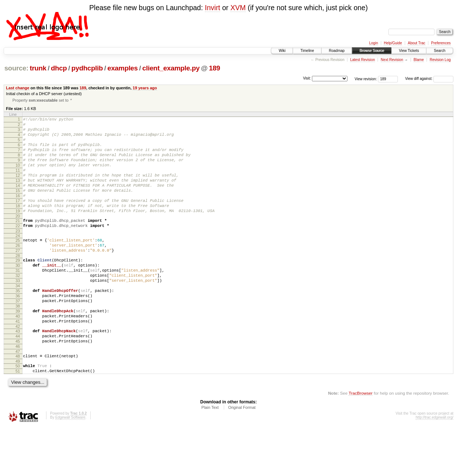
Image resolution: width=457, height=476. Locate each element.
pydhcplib (87, 68)
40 (18, 355)
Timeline (307, 51)
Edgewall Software (70, 466)
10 (18, 176)
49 (18, 408)
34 (18, 318)
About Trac (416, 43)
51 (18, 419)
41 (18, 361)
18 (18, 225)
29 (18, 287)
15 (18, 207)
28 (18, 282)
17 (18, 219)
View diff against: (429, 79)
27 (18, 276)
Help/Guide (393, 43)
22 (18, 248)
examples (123, 68)
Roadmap (337, 51)
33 (18, 312)
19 (18, 231)
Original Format (242, 456)
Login (374, 43)
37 (18, 337)
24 (18, 259)
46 (18, 391)
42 (18, 367)
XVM (238, 8)
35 (18, 324)
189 (215, 68)
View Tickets (409, 51)
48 (18, 402)
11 (18, 182)
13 (18, 194)
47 (18, 397)
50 (18, 412)
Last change (18, 88)
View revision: (366, 79)
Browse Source (372, 51)
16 (18, 213)
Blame (419, 60)
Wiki (282, 51)
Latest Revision (362, 60)
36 (18, 330)
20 (18, 237)
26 (18, 270)
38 (18, 343)
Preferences (441, 43)
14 (18, 200)
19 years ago (145, 88)
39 (18, 349)
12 (18, 188)
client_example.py (171, 68)
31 (18, 300)
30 (18, 293)
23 (18, 255)
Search (440, 51)
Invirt (213, 8)
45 (18, 385)
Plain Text (210, 456)
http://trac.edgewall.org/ (435, 466)
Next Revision (392, 60)
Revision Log (440, 60)
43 (18, 372)
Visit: (307, 78)
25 (18, 264)
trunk (38, 68)
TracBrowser (361, 442)
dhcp (59, 68)
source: (16, 68)
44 (18, 378)
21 (18, 242)
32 (18, 306)
